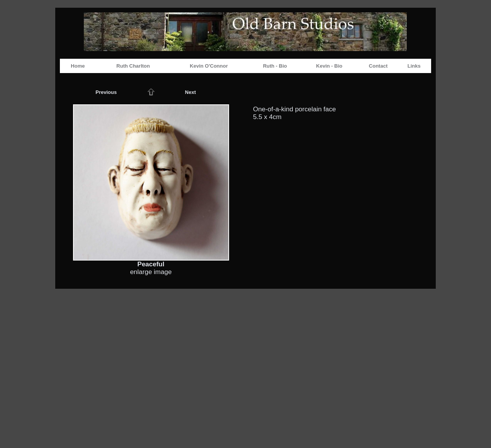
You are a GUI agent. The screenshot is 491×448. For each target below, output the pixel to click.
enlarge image (151, 272)
